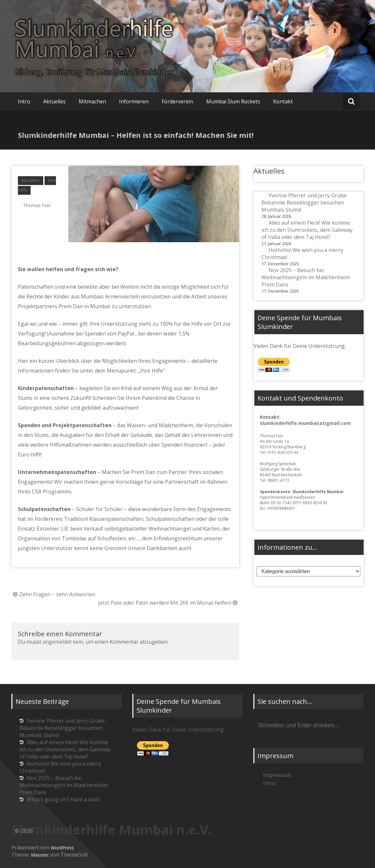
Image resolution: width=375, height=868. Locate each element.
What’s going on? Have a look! (63, 799)
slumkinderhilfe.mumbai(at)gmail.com (305, 423)
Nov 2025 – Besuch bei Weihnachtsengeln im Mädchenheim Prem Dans (306, 277)
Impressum (277, 775)
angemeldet (57, 642)
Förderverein (177, 101)
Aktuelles (54, 101)
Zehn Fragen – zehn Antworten (53, 594)
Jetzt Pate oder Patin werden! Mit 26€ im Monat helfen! (169, 603)
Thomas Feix (37, 205)
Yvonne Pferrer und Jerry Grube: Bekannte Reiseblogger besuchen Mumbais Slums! (304, 203)
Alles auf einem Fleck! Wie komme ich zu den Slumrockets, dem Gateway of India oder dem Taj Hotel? (307, 230)
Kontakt (283, 101)
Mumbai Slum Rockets (233, 101)
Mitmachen (92, 101)
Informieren (134, 101)
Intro (24, 101)
